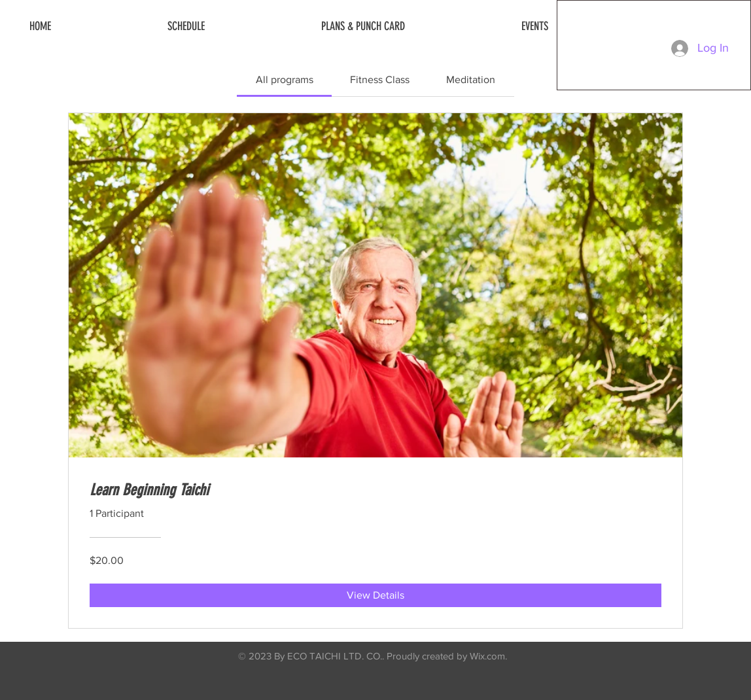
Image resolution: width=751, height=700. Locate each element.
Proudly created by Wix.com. (447, 656)
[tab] (284, 80)
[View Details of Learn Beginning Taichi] (375, 595)
